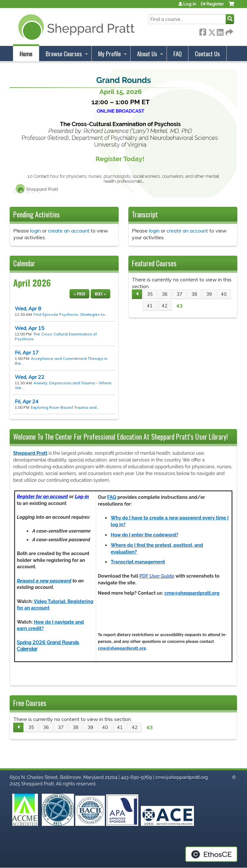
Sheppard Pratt (30, 453)
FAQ (178, 54)
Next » (101, 294)
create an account (69, 231)
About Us (147, 54)
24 (27, 401)
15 (30, 328)
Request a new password (44, 581)
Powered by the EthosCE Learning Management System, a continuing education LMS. (211, 854)
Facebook (203, 31)
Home (26, 54)
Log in (190, 4)
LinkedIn (220, 31)
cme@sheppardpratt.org (192, 593)
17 (27, 352)
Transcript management (138, 562)
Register (215, 4)
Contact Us (207, 54)
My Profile (110, 54)
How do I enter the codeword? (144, 535)
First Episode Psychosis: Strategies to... (71, 314)
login (36, 231)
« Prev (79, 294)
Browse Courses (64, 54)
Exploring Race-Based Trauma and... (65, 407)
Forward (229, 31)
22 (30, 377)
